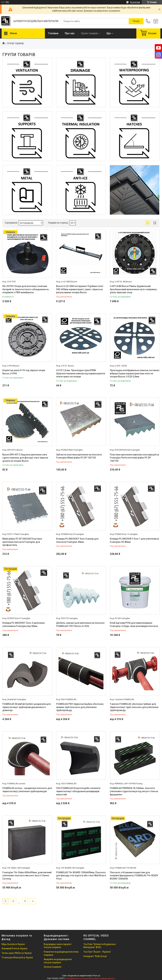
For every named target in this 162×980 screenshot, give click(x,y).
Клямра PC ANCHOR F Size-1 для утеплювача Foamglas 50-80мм (134, 540)
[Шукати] (136, 21)
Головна (53, 33)
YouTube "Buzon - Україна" (97, 952)
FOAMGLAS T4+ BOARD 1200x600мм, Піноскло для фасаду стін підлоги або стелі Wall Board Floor (81, 876)
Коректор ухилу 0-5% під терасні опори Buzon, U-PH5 (24, 372)
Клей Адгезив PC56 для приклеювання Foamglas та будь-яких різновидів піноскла (134, 624)
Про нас (70, 33)
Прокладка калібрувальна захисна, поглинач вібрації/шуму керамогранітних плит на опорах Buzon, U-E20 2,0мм (135, 373)
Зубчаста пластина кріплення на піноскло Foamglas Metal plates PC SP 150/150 (79, 456)
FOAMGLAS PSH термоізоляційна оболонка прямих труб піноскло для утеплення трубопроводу (80, 707)
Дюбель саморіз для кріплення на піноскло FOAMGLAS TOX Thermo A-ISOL (80, 624)
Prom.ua (96, 976)
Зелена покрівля (53, 967)
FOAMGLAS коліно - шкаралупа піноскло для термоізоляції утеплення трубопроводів (27, 790)
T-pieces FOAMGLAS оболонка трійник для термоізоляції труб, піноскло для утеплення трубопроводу (134, 707)
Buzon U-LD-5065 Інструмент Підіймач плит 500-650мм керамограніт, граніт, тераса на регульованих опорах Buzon (80, 289)
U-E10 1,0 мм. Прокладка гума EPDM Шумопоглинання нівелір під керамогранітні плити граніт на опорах (81, 373)
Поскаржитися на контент (77, 979)
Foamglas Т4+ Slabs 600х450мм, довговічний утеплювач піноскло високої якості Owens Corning (27, 876)
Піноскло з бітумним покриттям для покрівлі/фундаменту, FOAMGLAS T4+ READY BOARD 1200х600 (134, 876)
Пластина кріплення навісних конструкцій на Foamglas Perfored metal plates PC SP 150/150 (134, 458)
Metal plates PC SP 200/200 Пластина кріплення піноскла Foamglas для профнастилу (22, 542)
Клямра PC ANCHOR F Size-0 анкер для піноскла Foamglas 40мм (77, 540)
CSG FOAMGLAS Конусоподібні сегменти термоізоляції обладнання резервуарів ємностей (78, 791)
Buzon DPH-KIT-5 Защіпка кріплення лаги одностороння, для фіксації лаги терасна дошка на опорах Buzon (25, 458)
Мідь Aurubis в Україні (13, 944)
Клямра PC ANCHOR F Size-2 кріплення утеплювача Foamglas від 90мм (23, 624)
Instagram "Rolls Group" (95, 956)
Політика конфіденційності (103, 979)
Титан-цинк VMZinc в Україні (17, 953)
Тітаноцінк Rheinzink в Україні (17, 958)
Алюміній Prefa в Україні (14, 949)
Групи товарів (89, 33)
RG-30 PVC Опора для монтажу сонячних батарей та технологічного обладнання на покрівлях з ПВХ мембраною (26, 289)
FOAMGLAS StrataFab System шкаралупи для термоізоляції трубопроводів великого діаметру (27, 707)
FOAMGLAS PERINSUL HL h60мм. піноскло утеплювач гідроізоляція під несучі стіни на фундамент (134, 791)
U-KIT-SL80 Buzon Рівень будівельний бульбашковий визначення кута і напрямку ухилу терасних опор (133, 289)
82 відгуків (135, 2)
